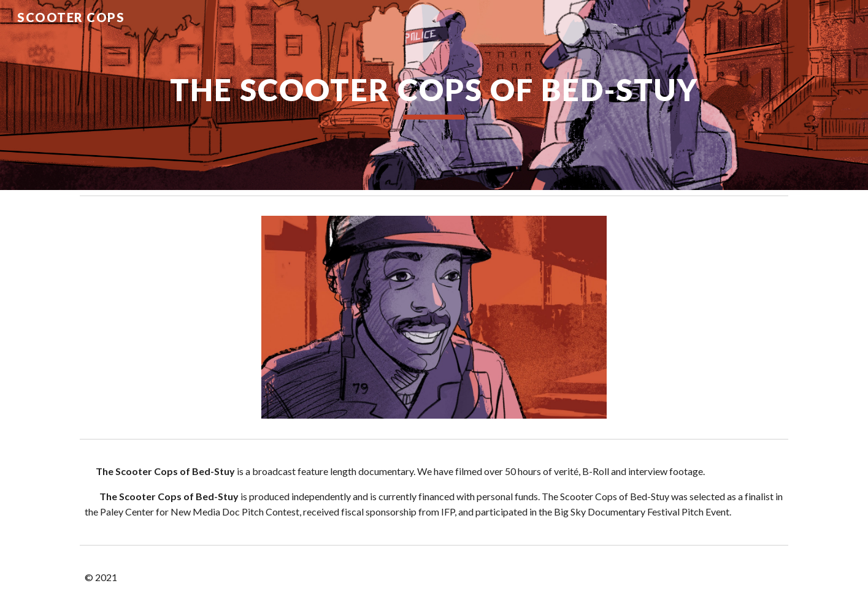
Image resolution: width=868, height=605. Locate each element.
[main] (434, 95)
